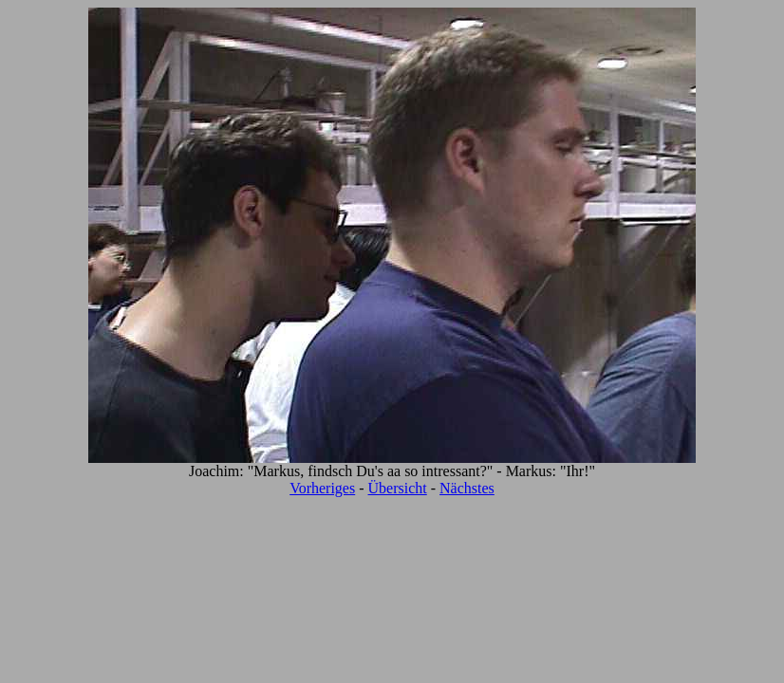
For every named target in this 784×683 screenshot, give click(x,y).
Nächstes (467, 488)
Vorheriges (322, 488)
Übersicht (398, 488)
